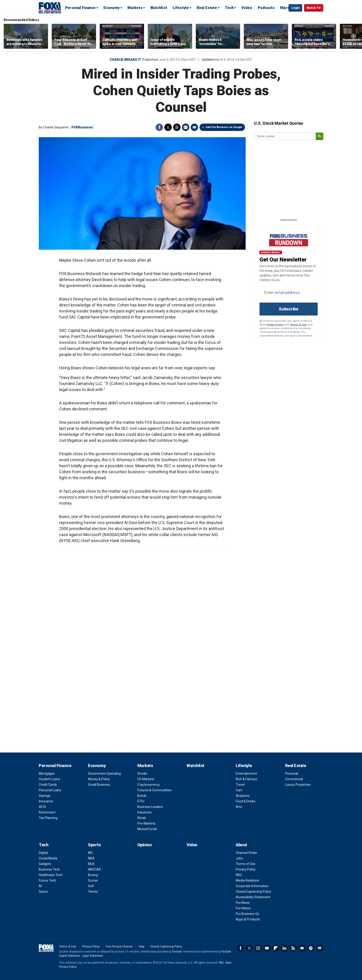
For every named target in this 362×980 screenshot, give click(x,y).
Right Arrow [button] (353, 36)
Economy (112, 8)
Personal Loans (50, 790)
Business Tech (49, 869)
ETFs (141, 801)
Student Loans (49, 779)
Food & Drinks (246, 801)
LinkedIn (284, 948)
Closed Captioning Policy (253, 892)
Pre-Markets (146, 823)
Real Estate (207, 8)
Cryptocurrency (149, 785)
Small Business (99, 785)
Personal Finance (80, 8)
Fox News (243, 903)
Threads (177, 127)
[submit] (320, 136)
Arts (239, 807)
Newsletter (302, 948)
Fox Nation (243, 908)
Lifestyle (181, 8)
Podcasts (266, 8)
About (241, 845)
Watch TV (314, 8)
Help (142, 947)
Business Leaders (150, 807)
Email (194, 127)
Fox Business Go (247, 914)
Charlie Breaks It (125, 60)
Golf (91, 886)
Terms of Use (298, 325)
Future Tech (47, 880)
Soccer (93, 880)
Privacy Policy (275, 325)
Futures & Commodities (154, 790)
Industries (145, 812)
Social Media (48, 858)
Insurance (46, 801)
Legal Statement (92, 956)
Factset (177, 952)
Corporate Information (252, 886)
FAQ (239, 875)
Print (186, 127)
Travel (240, 785)
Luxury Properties (298, 785)
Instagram (258, 948)
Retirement (47, 812)
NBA (91, 858)
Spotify (311, 948)
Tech (229, 8)
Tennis (93, 892)
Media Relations (247, 880)
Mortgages (47, 774)
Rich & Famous (246, 779)
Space (43, 892)
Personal (292, 774)
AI (40, 886)
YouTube (267, 948)
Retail (142, 818)
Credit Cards (48, 785)
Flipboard (276, 948)
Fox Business (50, 8)
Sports (94, 845)
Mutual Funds (147, 829)
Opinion (145, 845)
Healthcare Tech (51, 875)
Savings (45, 796)
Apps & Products (248, 919)
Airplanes (243, 796)
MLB (91, 864)
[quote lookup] (285, 136)
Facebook (159, 127)
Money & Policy (99, 779)
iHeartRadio (320, 948)
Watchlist (159, 8)
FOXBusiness (82, 127)
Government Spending (104, 774)
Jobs (239, 858)
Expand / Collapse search (284, 8)
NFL (91, 853)
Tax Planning (48, 818)
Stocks (142, 774)
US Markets (146, 779)
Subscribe (289, 309)
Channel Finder (247, 853)
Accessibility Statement (253, 897)
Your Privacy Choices (119, 947)
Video (247, 8)
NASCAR (94, 869)
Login (295, 8)
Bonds (142, 796)
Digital (43, 853)
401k (42, 807)
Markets (135, 8)
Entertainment (246, 774)
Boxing (93, 875)
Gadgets (45, 864)
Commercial (294, 779)
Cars (239, 790)
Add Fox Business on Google (224, 127)
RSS (293, 948)
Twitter (168, 127)
